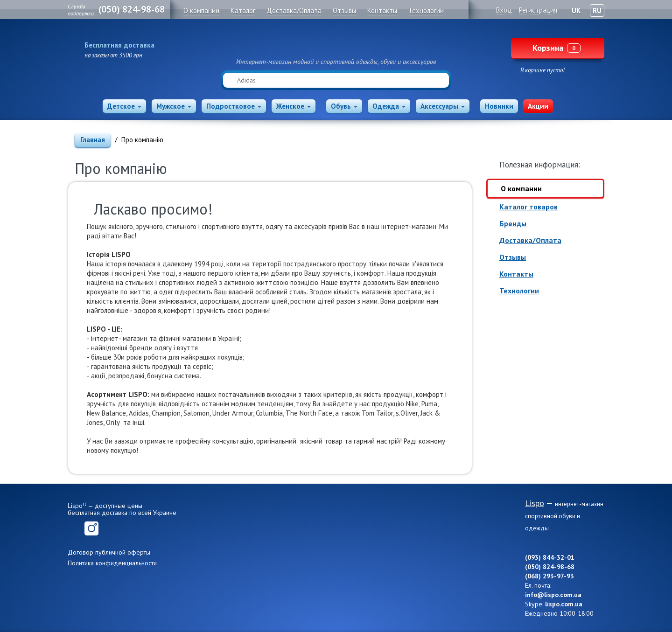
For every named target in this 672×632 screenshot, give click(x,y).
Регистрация (538, 10)
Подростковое (234, 106)
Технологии (519, 291)
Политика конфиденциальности (112, 563)
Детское (124, 106)
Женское (294, 106)
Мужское (174, 106)
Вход (504, 10)
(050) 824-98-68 (132, 9)
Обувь (344, 106)
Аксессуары (443, 106)
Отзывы (513, 257)
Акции (538, 106)
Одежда (389, 106)
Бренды (513, 223)
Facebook (75, 528)
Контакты (516, 274)
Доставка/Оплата (530, 240)
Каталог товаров (528, 207)
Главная (93, 140)
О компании (521, 188)
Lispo (336, 43)
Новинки (499, 106)
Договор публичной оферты (109, 552)
